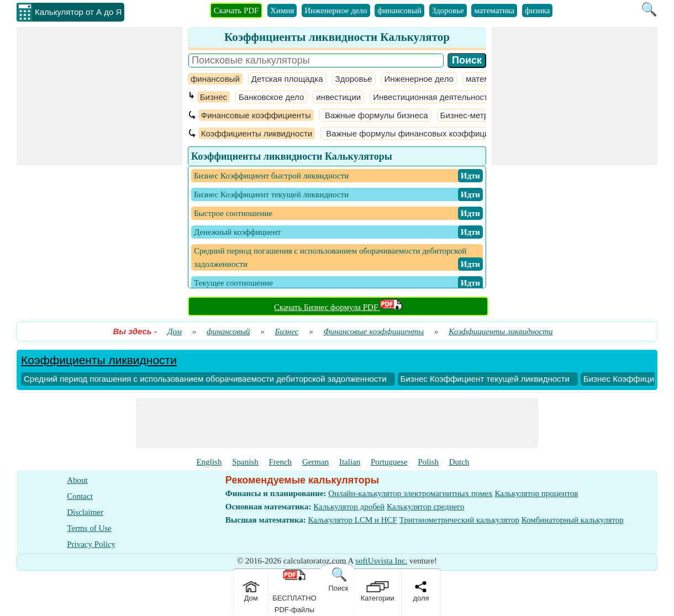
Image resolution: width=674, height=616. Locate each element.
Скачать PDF (236, 10)
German (315, 462)
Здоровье (448, 10)
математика (494, 10)
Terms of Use (89, 528)
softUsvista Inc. (381, 561)
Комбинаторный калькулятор (573, 520)
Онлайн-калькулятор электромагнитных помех (410, 493)
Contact (80, 496)
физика (537, 10)
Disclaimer (85, 512)
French (280, 462)
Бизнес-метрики (471, 115)
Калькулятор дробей (349, 507)
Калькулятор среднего (426, 507)
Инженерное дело (336, 10)
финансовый (399, 10)
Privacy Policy (91, 544)
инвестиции (338, 97)
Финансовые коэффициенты (256, 115)
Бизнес (214, 97)
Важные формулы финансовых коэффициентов (417, 133)
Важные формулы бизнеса (375, 115)
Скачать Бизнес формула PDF (338, 307)
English (209, 462)
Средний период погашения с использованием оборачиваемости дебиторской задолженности (205, 379)
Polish (428, 462)
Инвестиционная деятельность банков (447, 97)
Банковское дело (271, 97)
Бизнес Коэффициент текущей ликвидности (485, 379)
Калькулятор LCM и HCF (352, 520)
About (77, 480)
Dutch (459, 462)
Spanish (245, 462)
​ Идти (470, 176)
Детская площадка (287, 79)
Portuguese (389, 462)
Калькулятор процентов (536, 493)
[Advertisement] (99, 96)
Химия (282, 10)
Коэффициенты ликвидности (257, 133)
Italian (350, 462)
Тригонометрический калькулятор (459, 520)
